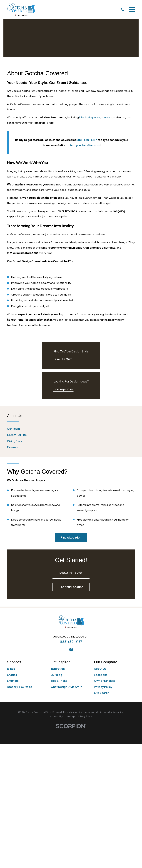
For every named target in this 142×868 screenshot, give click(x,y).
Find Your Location (71, 587)
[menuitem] (71, 429)
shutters (107, 117)
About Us (100, 669)
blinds (83, 117)
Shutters (13, 681)
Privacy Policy (103, 687)
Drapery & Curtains (20, 687)
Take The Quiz (63, 359)
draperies (94, 117)
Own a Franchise (105, 681)
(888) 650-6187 (71, 642)
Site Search (102, 693)
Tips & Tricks (59, 681)
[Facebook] (71, 650)
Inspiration (58, 669)
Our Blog (56, 675)
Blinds (11, 669)
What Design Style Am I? (66, 687)
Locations (101, 675)
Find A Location (71, 537)
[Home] (21, 9)
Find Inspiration (64, 389)
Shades (12, 675)
